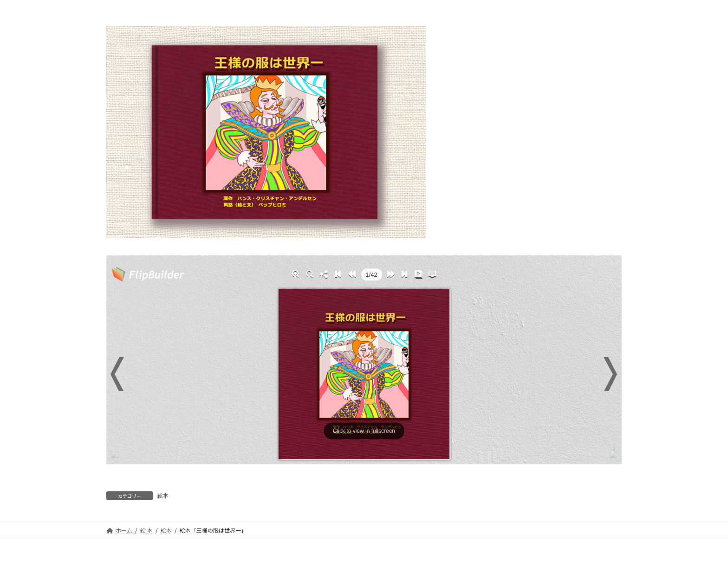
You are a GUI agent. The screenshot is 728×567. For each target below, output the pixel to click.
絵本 (163, 495)
